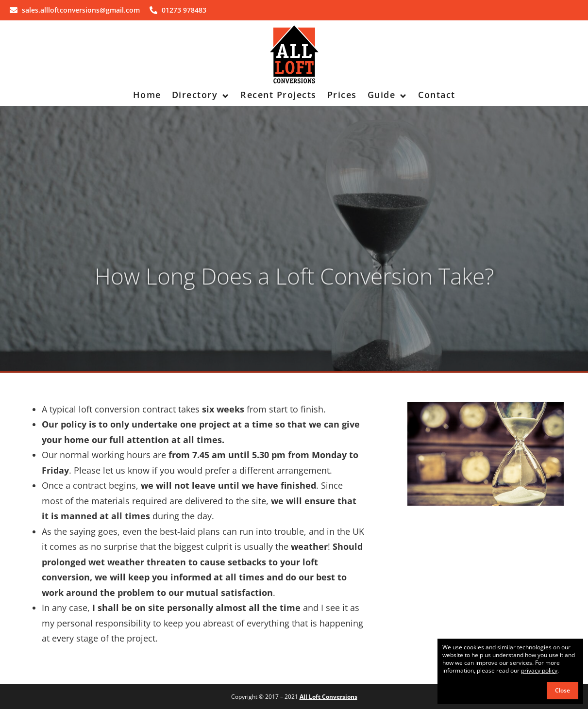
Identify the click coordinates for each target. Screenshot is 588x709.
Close (563, 690)
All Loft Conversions (328, 697)
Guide (388, 95)
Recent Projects (278, 95)
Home (147, 95)
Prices (342, 95)
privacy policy (539, 670)
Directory (201, 95)
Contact (437, 95)
